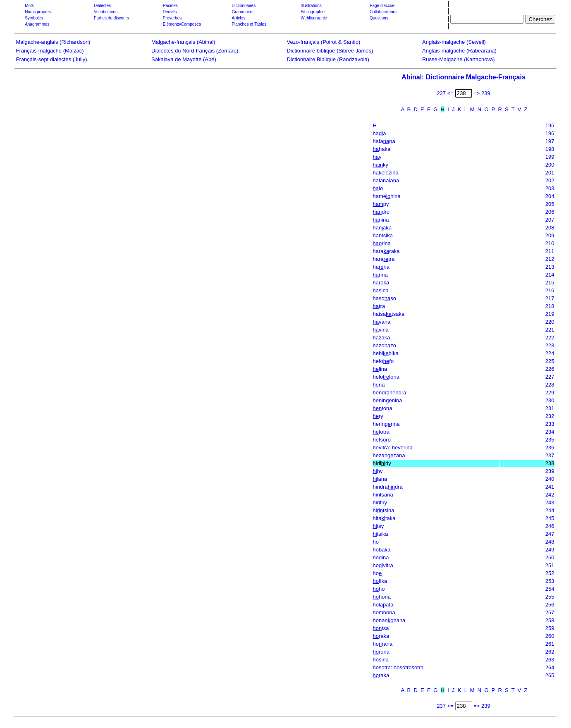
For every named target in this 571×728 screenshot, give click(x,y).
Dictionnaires (244, 6)
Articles (238, 18)
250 (550, 557)
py (381, 204)
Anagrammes (37, 24)
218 (550, 306)
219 (550, 314)
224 (550, 353)
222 (550, 338)
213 (550, 267)
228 (550, 385)
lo (378, 188)
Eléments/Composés (182, 24)
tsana (383, 495)
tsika (383, 235)
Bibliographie (313, 12)
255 (550, 597)
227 (550, 377)
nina (381, 220)
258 (550, 620)
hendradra (390, 393)
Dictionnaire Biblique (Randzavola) (328, 59)
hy (378, 471)
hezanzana (389, 455)
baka (382, 550)
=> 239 (482, 93)
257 (550, 612)
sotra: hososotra (398, 667)
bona (384, 612)
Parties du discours (111, 18)
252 (550, 573)
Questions (379, 18)
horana (383, 644)
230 (550, 400)
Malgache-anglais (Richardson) (53, 42)
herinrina (386, 424)
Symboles (34, 18)
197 (550, 141)
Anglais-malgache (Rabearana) (459, 51)
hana (381, 267)
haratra (384, 259)
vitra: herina (393, 448)
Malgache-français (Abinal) (183, 42)
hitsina (384, 510)
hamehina (387, 196)
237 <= (445, 93)
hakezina (386, 173)
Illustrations (311, 6)
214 (550, 275)
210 (550, 243)
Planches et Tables (249, 24)
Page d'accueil (383, 6)
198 (550, 149)
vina (381, 330)
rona (381, 652)
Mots (29, 6)
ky (381, 165)
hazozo (385, 345)
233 (550, 424)
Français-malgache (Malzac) (50, 51)
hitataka (384, 518)
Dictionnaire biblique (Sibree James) (330, 51)
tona (383, 408)
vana (382, 322)
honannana (389, 620)
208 (550, 228)
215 (550, 283)
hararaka (386, 251)
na (379, 385)
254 (550, 589)
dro (381, 212)
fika (380, 581)
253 (550, 581)
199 (550, 157)
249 (550, 550)
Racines (170, 6)
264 (550, 667)
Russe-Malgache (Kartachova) (459, 59)
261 (550, 644)
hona (382, 597)
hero (382, 440)
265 (550, 675)
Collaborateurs (383, 12)
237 (550, 455)
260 (550, 636)
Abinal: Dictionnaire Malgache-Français (463, 77)
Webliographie (314, 18)
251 (550, 565)
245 (550, 518)
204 (550, 196)
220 (550, 322)
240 (550, 479)
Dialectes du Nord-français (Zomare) (195, 51)
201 (550, 173)
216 (550, 290)
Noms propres (38, 12)
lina (380, 369)
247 (550, 534)
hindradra (388, 487)
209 (550, 235)
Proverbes (172, 18)
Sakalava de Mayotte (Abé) (184, 59)
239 (550, 471)
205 (550, 204)
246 (550, 526)
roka (381, 283)
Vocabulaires (106, 12)
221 (550, 330)
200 (550, 165)
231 (550, 408)
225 (550, 361)
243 (550, 502)
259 (550, 628)
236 (550, 448)
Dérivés (170, 12)
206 (550, 212)
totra (381, 432)
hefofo (383, 361)
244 (550, 510)
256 (550, 605)
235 (550, 440)
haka (382, 149)
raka (381, 636)
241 (550, 487)
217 (550, 298)
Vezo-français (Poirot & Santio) (324, 42)
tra (379, 306)
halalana (386, 180)
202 (550, 180)
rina (382, 243)
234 (550, 432)
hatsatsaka (389, 314)
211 (550, 251)
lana (380, 479)
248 (550, 542)
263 (550, 660)
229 (550, 393)
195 (550, 125)
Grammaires (243, 12)
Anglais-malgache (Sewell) (454, 42)
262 (550, 652)
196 (550, 133)
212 (550, 259)
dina (381, 557)
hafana (384, 141)
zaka (382, 338)
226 (550, 369)
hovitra (383, 565)
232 (550, 416)
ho (376, 542)
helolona (386, 377)
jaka (382, 228)
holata (383, 605)
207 (550, 220)
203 (550, 188)
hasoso (385, 298)
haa (380, 133)
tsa (381, 628)
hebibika (386, 353)
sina (381, 290)
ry (378, 416)
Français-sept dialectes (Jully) (52, 59)
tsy (379, 526)
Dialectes (102, 6)
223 (550, 345)
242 (550, 495)
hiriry (380, 502)
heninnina (388, 400)
